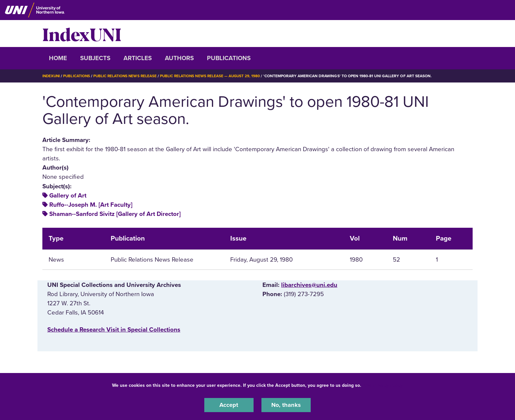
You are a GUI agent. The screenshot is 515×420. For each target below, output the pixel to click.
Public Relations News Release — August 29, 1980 (215, 76)
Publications (229, 58)
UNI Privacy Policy (383, 385)
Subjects (95, 58)
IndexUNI (82, 34)
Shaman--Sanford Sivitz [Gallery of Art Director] (115, 214)
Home (58, 58)
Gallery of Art (68, 195)
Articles (138, 58)
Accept (229, 405)
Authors (179, 58)
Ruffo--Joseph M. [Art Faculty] (91, 204)
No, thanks (286, 405)
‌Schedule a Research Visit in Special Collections (114, 330)
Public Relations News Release (128, 76)
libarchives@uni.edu (309, 285)
